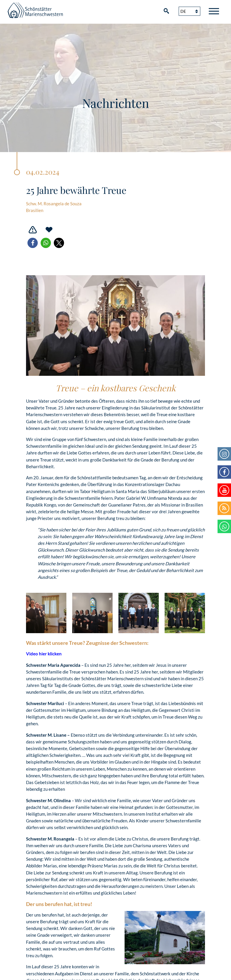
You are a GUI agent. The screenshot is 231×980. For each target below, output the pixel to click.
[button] (33, 243)
